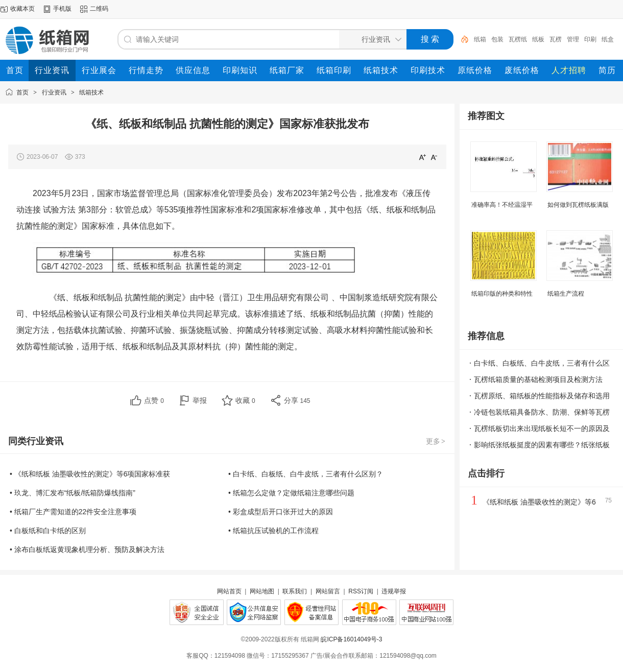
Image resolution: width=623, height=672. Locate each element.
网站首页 (229, 591)
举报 (200, 400)
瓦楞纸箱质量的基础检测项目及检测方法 (538, 379)
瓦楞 (556, 39)
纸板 (538, 39)
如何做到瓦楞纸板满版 (578, 205)
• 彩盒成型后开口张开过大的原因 (281, 512)
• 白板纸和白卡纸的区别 (48, 531)
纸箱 (480, 39)
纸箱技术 (91, 92)
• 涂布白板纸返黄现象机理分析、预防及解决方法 (87, 549)
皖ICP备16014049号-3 (351, 639)
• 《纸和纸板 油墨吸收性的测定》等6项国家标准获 (90, 474)
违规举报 (394, 591)
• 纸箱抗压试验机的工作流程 (273, 531)
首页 (22, 92)
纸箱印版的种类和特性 (502, 294)
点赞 (154, 400)
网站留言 (328, 591)
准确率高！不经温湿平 (502, 205)
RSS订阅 (361, 591)
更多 (436, 441)
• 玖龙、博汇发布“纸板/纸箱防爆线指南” (73, 493)
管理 (573, 39)
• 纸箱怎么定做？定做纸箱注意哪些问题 (291, 493)
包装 (497, 39)
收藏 (245, 400)
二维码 (99, 9)
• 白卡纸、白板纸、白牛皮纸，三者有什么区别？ (306, 474)
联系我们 (295, 591)
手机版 (62, 9)
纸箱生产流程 (566, 294)
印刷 (590, 39)
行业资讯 (54, 92)
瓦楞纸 (518, 39)
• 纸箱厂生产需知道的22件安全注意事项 (73, 512)
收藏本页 (22, 9)
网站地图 (262, 591)
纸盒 (608, 39)
